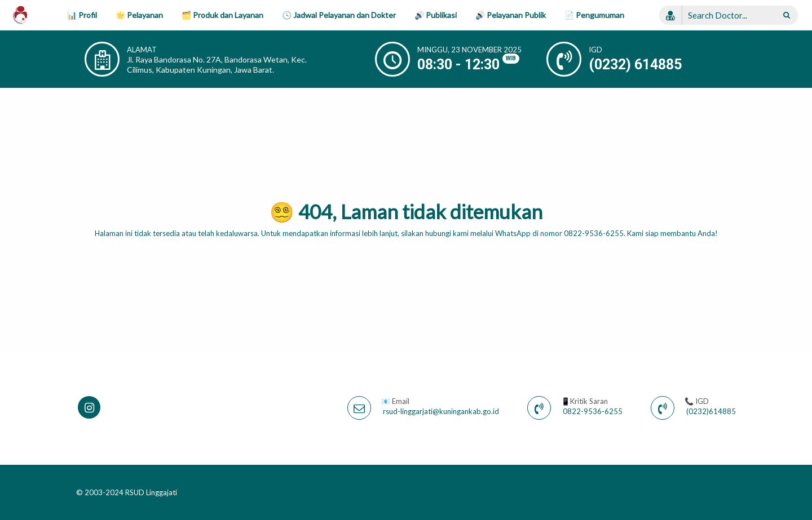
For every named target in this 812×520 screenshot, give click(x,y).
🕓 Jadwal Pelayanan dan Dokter (339, 15)
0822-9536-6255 (593, 411)
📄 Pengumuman (594, 15)
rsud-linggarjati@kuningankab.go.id (441, 411)
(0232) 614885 (635, 65)
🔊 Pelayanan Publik (511, 15)
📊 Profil (82, 15)
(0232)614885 (711, 411)
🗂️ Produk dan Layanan (222, 15)
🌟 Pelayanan (139, 15)
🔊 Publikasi (436, 15)
